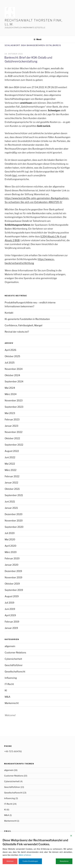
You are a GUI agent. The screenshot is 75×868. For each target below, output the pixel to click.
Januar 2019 (11, 628)
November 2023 (14, 401)
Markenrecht (12, 703)
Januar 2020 (11, 565)
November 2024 (14, 369)
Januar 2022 (11, 483)
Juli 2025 (10, 363)
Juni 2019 (10, 609)
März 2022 (11, 470)
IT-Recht (9, 684)
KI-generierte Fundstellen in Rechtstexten (27, 319)
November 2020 (14, 521)
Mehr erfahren (25, 855)
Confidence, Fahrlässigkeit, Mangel (23, 325)
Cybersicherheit (13, 659)
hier (14, 175)
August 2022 (12, 451)
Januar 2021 (11, 508)
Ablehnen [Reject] (10, 861)
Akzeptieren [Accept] (64, 861)
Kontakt (9, 313)
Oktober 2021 (12, 489)
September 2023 (14, 407)
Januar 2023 (11, 426)
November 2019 (13, 577)
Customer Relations (15, 653)
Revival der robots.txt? (17, 332)
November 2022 (14, 432)
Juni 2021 (10, 502)
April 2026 (10, 350)
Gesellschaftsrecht (15, 672)
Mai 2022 (10, 464)
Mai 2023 (10, 413)
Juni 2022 (10, 457)
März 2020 (11, 552)
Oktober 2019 (12, 584)
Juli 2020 (10, 533)
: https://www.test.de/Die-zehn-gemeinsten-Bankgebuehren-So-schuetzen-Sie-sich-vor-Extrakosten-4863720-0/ (37, 198)
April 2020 (11, 546)
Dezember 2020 (14, 514)
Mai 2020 (10, 539)
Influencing (11, 678)
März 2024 (11, 394)
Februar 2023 (12, 420)
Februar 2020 (12, 558)
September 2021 (14, 495)
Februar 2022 (12, 476)
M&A (7, 697)
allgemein (10, 646)
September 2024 (14, 382)
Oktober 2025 (12, 356)
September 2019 (14, 590)
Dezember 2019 (13, 571)
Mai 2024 (10, 388)
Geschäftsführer (14, 665)
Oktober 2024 (12, 375)
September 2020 (14, 527)
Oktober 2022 (12, 438)
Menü (37, 39)
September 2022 (14, 445)
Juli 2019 (9, 603)
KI (6, 690)
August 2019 (12, 596)
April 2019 (10, 615)
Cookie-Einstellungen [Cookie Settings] (30, 861)
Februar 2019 (12, 622)
